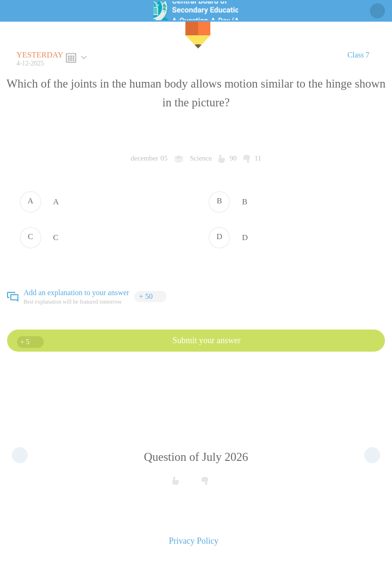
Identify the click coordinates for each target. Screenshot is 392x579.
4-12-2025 (41, 59)
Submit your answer (128, 342)
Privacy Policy (194, 541)
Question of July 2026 (196, 457)
